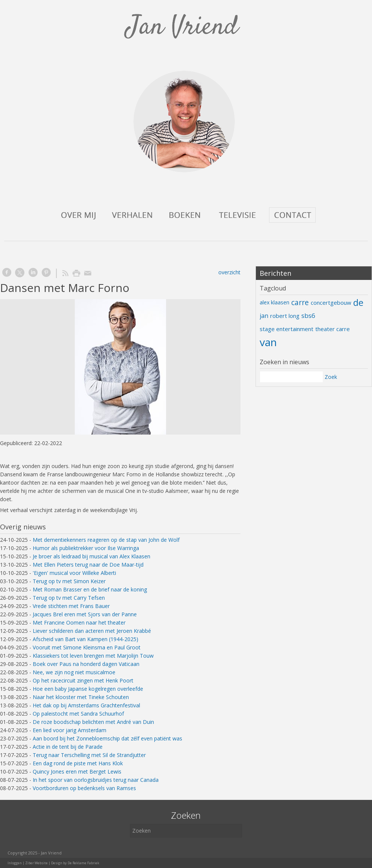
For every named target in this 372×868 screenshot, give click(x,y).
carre (300, 303)
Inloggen (15, 863)
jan (264, 316)
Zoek (331, 377)
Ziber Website (36, 863)
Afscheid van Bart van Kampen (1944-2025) (85, 639)
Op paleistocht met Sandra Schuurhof (78, 714)
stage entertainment (287, 329)
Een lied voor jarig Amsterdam (70, 730)
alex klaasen (274, 302)
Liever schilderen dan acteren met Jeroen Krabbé (92, 631)
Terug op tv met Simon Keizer (69, 581)
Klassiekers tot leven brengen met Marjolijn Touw (93, 656)
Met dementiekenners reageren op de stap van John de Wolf (106, 540)
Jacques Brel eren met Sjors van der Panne (85, 614)
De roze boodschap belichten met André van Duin (93, 722)
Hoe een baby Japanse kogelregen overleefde (88, 689)
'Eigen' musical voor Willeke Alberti (74, 573)
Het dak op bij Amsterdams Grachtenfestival (86, 705)
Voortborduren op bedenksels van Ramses (84, 788)
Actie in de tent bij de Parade (68, 747)
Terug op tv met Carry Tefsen (69, 598)
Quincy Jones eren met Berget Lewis (77, 771)
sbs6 (308, 315)
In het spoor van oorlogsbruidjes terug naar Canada (96, 780)
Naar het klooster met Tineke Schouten (81, 697)
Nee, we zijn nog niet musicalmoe (74, 672)
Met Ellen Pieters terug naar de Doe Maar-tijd (88, 565)
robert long (285, 316)
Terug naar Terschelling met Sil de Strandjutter (89, 755)
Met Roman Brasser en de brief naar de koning (90, 589)
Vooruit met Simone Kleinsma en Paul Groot (87, 647)
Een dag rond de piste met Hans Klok (78, 763)
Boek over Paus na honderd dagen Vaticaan (86, 664)
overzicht (229, 272)
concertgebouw (331, 303)
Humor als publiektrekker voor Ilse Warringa (86, 548)
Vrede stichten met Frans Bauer (71, 606)
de (358, 302)
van (268, 342)
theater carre (333, 329)
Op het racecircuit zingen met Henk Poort (83, 680)
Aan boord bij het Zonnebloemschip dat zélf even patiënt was (107, 738)
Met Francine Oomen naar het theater (79, 622)
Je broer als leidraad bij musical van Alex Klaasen (91, 556)
